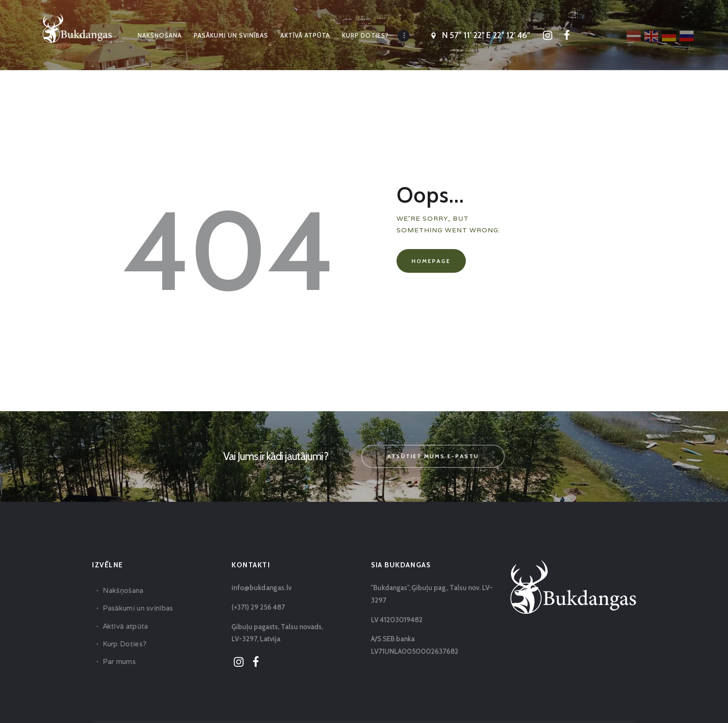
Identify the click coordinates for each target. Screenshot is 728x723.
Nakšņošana (122, 590)
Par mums (119, 661)
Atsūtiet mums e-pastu (433, 456)
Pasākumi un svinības (137, 608)
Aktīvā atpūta (125, 626)
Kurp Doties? (124, 644)
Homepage (431, 261)
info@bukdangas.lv (260, 588)
